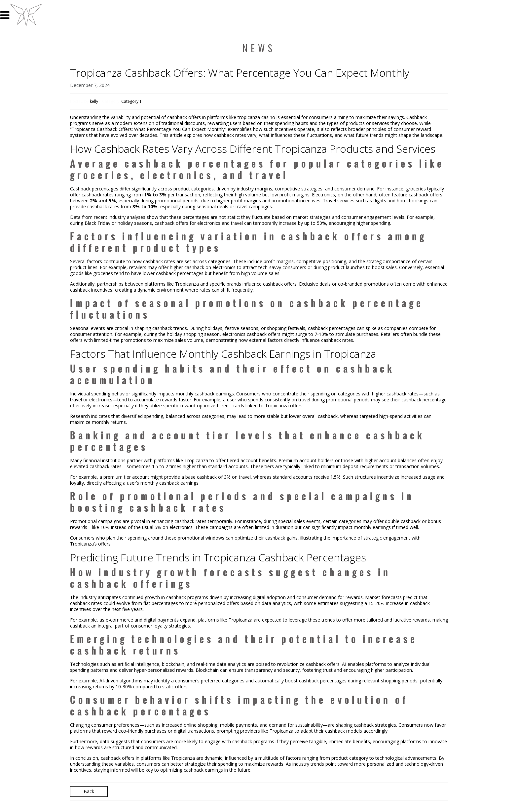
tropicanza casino (256, 117)
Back (89, 791)
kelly (94, 101)
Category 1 (131, 101)
